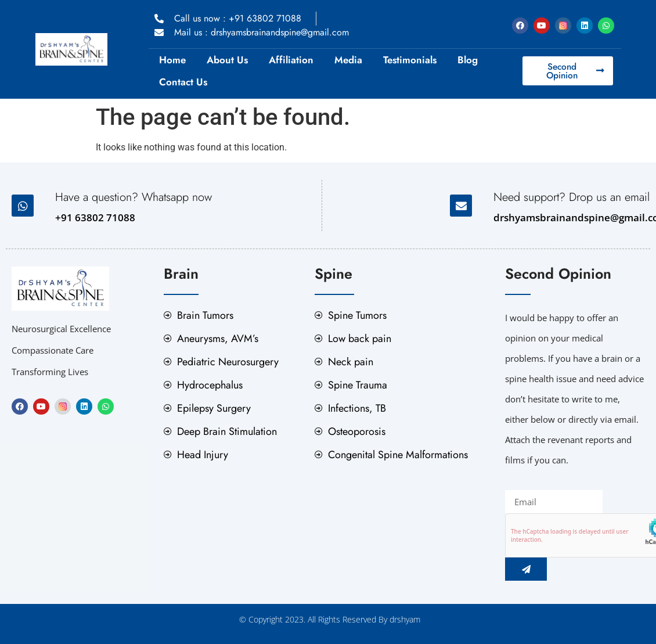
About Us (227, 60)
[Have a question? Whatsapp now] (23, 206)
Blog (468, 60)
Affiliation (291, 60)
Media (348, 60)
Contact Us (183, 82)
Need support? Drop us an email (572, 197)
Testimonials (410, 60)
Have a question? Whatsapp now (134, 197)
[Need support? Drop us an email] (461, 206)
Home (172, 60)
